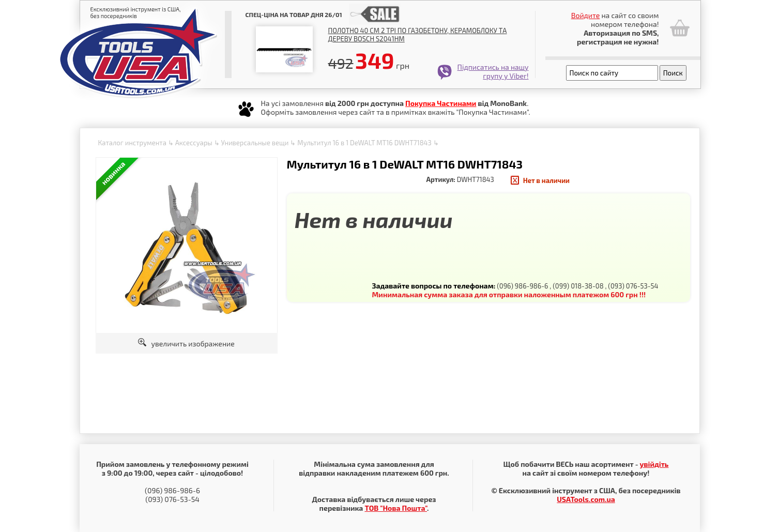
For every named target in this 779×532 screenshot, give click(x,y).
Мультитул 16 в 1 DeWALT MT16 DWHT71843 (364, 143)
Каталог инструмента (132, 143)
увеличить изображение (186, 344)
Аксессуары (194, 143)
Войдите (586, 15)
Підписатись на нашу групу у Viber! (493, 71)
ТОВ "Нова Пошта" (396, 508)
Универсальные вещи (255, 143)
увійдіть (654, 464)
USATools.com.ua (586, 499)
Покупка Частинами (441, 103)
